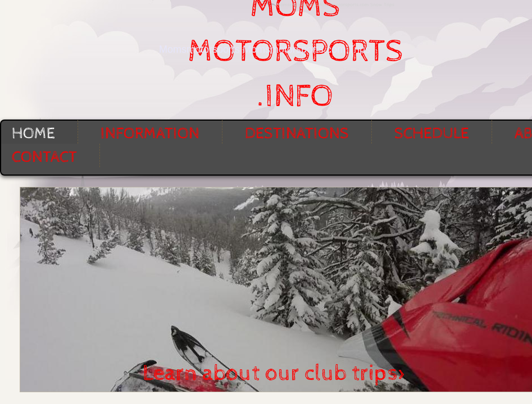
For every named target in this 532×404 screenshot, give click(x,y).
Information (150, 134)
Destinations (297, 134)
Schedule (432, 134)
